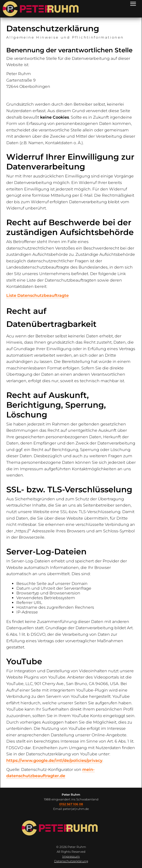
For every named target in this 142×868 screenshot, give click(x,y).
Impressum (71, 856)
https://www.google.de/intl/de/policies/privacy (54, 761)
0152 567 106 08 (71, 804)
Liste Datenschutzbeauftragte (38, 295)
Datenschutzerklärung (71, 861)
